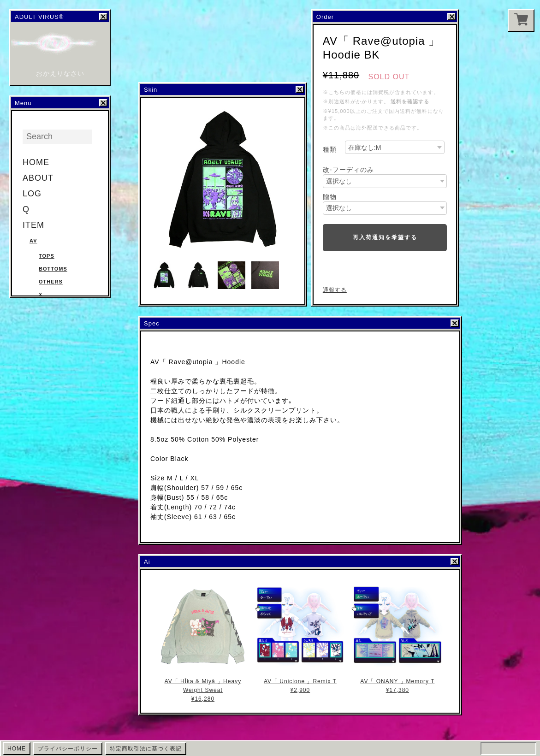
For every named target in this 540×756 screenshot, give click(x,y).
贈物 (330, 197)
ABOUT (38, 178)
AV (33, 241)
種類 (330, 149)
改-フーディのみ (348, 170)
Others (51, 282)
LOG (32, 194)
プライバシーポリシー (68, 749)
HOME (36, 162)
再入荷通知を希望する (385, 237)
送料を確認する (410, 101)
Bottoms (53, 269)
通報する (335, 290)
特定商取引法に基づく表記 (146, 749)
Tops (47, 256)
